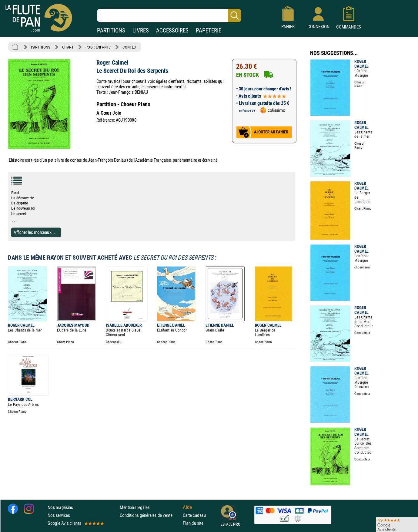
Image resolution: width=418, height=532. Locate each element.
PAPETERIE (209, 30)
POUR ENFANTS (98, 47)
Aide (187, 507)
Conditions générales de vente (150, 515)
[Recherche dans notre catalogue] (169, 15)
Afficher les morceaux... (34, 232)
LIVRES (141, 30)
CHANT (68, 47)
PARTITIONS (111, 30)
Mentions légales (135, 507)
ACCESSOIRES (172, 30)
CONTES (129, 47)
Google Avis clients (75, 523)
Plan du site (193, 523)
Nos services (59, 515)
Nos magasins (60, 507)
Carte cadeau (194, 515)
